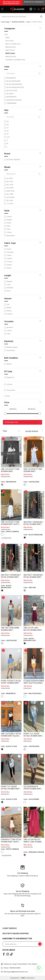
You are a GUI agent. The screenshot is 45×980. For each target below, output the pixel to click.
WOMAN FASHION (18, 22)
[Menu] (2, 9)
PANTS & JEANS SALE (13, 44)
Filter (11, 431)
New (7, 396)
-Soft (22, 978)
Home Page (5, 22)
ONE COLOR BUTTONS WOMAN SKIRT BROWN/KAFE (10, 470)
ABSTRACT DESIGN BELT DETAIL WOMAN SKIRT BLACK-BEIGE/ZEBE (33, 523)
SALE (28, 22)
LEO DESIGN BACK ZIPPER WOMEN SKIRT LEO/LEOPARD (33, 788)
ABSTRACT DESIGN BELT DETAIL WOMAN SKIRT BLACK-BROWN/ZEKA (11, 576)
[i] (8, 954)
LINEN (8, 38)
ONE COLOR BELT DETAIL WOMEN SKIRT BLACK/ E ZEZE (11, 735)
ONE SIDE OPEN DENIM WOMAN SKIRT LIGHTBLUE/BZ (10, 629)
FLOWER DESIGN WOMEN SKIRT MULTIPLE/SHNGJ (34, 682)
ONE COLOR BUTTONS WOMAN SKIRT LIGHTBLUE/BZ (33, 470)
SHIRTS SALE (10, 50)
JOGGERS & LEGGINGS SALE (15, 60)
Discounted (10, 390)
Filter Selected (22, 422)
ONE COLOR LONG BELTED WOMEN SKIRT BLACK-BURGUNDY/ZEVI (33, 629)
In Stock (8, 384)
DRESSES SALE (11, 47)
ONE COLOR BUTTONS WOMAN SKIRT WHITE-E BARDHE (11, 523)
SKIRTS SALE (10, 53)
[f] (4, 954)
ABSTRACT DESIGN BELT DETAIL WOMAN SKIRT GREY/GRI (33, 576)
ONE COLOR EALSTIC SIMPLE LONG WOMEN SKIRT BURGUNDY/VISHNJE (32, 841)
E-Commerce (30, 978)
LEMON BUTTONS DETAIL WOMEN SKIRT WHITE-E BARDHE (11, 841)
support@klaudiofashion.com (17, 972)
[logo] (17, 9)
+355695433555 (15, 968)
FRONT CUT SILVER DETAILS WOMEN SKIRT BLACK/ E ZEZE (10, 788)
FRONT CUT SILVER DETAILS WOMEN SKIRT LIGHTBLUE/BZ (33, 735)
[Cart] (43, 9)
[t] (12, 954)
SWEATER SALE (11, 57)
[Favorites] (35, 9)
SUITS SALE (10, 41)
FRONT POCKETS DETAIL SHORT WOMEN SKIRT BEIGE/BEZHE (11, 682)
